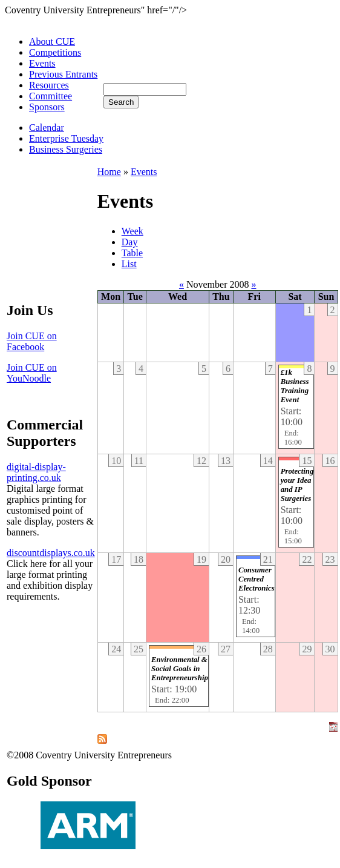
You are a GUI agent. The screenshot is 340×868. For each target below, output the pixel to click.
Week (132, 231)
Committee (51, 96)
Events (42, 63)
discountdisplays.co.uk (51, 553)
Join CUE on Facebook (32, 341)
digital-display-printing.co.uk (36, 472)
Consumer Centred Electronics (257, 579)
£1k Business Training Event (295, 386)
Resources (49, 85)
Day (130, 242)
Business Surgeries (66, 149)
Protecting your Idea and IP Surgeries (297, 485)
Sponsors (47, 107)
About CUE (52, 41)
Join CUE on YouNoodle (32, 373)
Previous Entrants (63, 74)
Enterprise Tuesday (66, 138)
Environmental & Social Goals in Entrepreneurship (180, 669)
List (129, 264)
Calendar (47, 128)
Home (109, 172)
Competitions (55, 52)
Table (132, 253)
